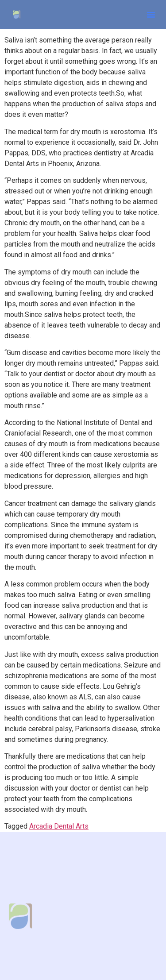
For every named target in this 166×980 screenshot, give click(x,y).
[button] (151, 15)
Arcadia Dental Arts (59, 826)
